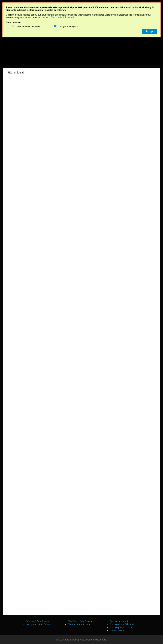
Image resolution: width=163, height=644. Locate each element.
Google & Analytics (68, 26)
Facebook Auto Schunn (37, 621)
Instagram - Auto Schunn (38, 624)
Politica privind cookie (121, 627)
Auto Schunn (71, 640)
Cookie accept (117, 630)
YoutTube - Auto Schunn (80, 621)
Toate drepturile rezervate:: (93, 640)
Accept (150, 31)
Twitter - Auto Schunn (79, 624)
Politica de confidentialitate (124, 624)
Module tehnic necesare (28, 26)
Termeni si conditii (119, 621)
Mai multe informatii (62, 17)
